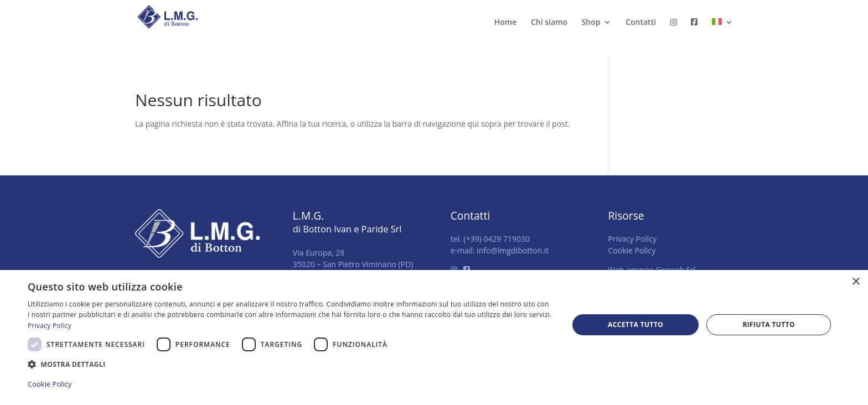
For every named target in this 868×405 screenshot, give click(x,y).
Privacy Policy (632, 239)
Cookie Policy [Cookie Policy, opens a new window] (50, 384)
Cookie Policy (632, 250)
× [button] (856, 282)
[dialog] (434, 337)
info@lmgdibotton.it (513, 250)
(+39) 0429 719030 (497, 239)
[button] (290, 364)
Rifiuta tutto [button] (769, 324)
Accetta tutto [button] (635, 324)
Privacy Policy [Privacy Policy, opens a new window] (50, 326)
